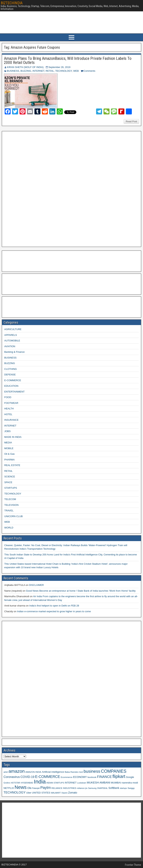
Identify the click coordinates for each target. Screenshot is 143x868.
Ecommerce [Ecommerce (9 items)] (67, 777)
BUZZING (26, 71)
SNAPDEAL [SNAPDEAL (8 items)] (103, 788)
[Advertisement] (31, 189)
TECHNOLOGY (64, 71)
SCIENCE (10, 477)
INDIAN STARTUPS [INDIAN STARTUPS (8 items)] (55, 783)
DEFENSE (10, 375)
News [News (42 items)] (20, 787)
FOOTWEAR (11, 403)
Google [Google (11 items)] (130, 777)
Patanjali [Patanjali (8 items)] (36, 788)
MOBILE (9, 448)
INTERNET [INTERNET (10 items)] (71, 783)
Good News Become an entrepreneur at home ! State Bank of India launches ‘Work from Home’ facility (81, 591)
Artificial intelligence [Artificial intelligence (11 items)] (53, 772)
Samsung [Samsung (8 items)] (92, 788)
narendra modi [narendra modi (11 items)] (130, 783)
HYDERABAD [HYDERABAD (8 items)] (27, 783)
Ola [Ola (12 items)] (29, 788)
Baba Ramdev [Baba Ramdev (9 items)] (72, 772)
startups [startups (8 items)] (123, 788)
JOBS (7, 431)
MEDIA (8, 443)
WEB (76, 71)
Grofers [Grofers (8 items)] (7, 783)
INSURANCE (11, 420)
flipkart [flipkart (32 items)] (119, 776)
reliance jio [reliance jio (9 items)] (82, 788)
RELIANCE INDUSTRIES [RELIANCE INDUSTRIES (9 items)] (64, 788)
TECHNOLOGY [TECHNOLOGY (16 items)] (15, 792)
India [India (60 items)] (40, 782)
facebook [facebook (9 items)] (92, 777)
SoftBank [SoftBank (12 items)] (114, 788)
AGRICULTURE (13, 329)
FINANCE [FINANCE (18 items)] (104, 777)
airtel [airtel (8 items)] (6, 772)
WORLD (9, 528)
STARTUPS (11, 488)
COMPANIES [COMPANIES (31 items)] (114, 771)
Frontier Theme (133, 865)
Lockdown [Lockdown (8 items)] (82, 783)
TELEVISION (11, 505)
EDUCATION (11, 386)
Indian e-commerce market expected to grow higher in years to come (54, 611)
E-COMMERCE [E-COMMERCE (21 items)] (48, 777)
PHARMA (9, 460)
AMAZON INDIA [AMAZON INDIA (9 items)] (33, 772)
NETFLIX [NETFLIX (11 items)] (9, 788)
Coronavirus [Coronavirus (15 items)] (12, 777)
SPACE (8, 482)
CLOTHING (11, 369)
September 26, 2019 (59, 67)
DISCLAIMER (36, 585)
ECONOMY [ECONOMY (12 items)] (80, 777)
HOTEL (8, 414)
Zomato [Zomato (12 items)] (73, 793)
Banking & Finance (14, 352)
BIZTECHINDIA (12, 3)
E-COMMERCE (13, 380)
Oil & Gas (9, 454)
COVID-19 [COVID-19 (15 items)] (27, 777)
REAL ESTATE (12, 465)
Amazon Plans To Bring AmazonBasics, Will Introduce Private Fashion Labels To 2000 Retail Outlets (68, 60)
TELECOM (10, 499)
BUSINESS (13, 71)
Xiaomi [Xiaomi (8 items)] (65, 793)
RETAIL (50, 71)
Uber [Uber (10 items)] (29, 793)
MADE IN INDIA (13, 437)
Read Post (131, 121)
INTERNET (38, 71)
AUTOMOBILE (12, 341)
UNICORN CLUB (13, 516)
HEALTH (9, 409)
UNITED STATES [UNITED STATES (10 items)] (41, 793)
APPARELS (11, 335)
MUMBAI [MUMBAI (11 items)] (116, 783)
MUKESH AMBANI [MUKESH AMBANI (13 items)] (98, 782)
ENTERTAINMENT (14, 392)
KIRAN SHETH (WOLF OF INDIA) (25, 67)
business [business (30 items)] (92, 771)
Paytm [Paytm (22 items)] (46, 788)
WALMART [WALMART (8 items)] (56, 793)
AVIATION (10, 346)
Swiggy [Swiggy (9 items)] (131, 788)
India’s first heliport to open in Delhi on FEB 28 (54, 606)
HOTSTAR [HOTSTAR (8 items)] (15, 783)
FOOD (8, 397)
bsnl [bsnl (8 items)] (81, 772)
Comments (89, 71)
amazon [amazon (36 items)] (17, 771)
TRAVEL (9, 511)
